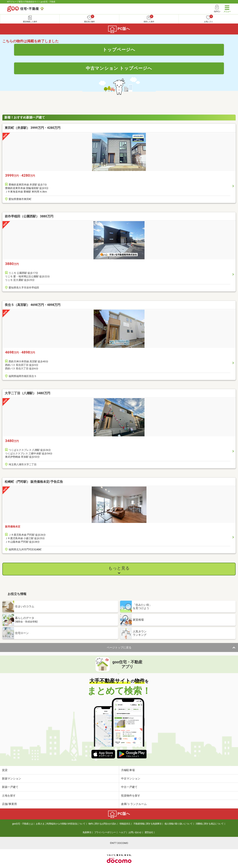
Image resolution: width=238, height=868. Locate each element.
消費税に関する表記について (210, 824)
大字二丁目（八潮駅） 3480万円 (27, 393)
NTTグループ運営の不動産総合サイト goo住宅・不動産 (31, 2)
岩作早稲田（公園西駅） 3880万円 (29, 216)
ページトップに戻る (119, 647)
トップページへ (119, 50)
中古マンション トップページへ (119, 68)
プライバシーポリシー (105, 832)
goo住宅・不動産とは (22, 824)
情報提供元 (125, 824)
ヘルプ (122, 832)
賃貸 (5, 770)
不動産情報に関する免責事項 (147, 824)
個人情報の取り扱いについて (178, 824)
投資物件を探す (131, 796)
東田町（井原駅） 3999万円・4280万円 (33, 128)
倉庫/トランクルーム (134, 804)
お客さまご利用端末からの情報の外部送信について (61, 824)
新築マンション (12, 778)
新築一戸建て (10, 787)
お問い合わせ (135, 832)
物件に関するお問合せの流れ (102, 824)
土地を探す (9, 796)
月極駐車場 (128, 770)
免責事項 (87, 832)
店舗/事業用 (9, 804)
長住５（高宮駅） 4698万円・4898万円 (33, 305)
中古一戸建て (129, 787)
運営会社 (149, 832)
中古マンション (131, 778)
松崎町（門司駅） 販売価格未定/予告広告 (34, 482)
